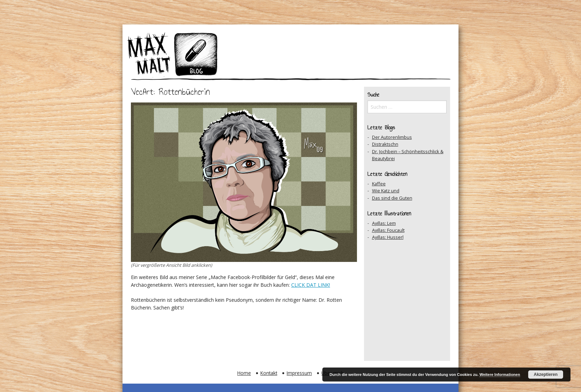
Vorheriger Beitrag (197, 340)
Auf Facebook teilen (260, 340)
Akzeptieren (546, 375)
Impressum (299, 373)
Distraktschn (385, 144)
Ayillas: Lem (384, 223)
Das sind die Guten (392, 198)
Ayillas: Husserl (388, 237)
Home (244, 373)
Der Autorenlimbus (392, 137)
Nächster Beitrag (291, 340)
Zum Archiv (228, 340)
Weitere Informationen (500, 375)
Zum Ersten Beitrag (165, 340)
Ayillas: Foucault (388, 230)
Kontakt (269, 373)
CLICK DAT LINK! (311, 285)
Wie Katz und (386, 191)
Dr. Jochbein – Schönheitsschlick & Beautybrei (408, 155)
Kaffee (379, 184)
